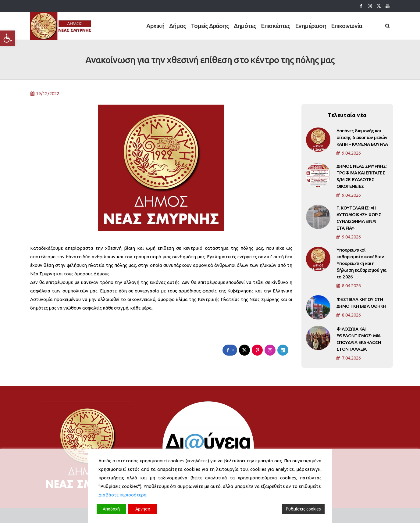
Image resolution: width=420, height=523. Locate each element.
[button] (8, 38)
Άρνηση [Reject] (143, 509)
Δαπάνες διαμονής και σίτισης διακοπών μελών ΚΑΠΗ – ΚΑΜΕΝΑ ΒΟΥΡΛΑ (362, 141)
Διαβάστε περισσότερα (123, 495)
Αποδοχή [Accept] (111, 509)
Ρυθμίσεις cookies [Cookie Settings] (303, 509)
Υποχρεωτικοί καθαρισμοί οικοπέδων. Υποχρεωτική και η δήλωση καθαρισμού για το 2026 (361, 267)
